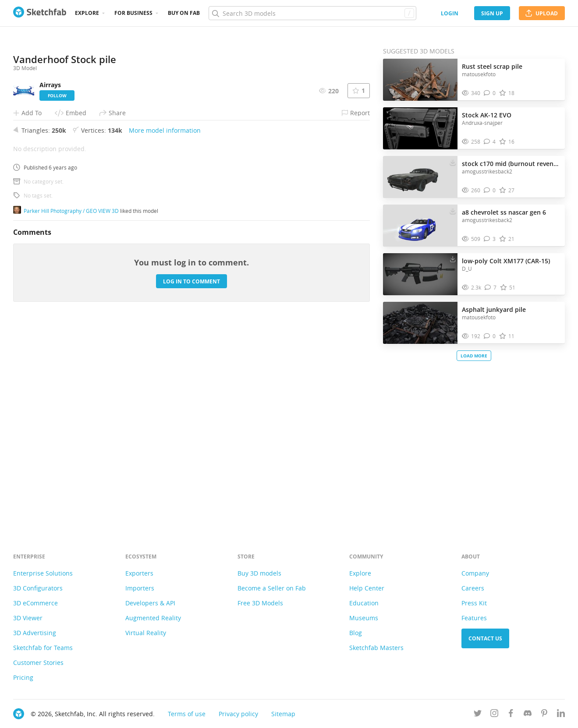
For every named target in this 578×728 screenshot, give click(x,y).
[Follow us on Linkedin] (561, 715)
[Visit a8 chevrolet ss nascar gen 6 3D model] (420, 226)
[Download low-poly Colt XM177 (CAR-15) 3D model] (453, 259)
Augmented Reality (153, 618)
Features (474, 618)
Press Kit (474, 603)
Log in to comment (191, 481)
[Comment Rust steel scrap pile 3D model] (490, 93)
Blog (356, 633)
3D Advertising (35, 633)
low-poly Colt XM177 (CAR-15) (506, 261)
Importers (140, 588)
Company (475, 573)
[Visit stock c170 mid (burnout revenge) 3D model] (420, 177)
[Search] (312, 13)
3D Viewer (28, 618)
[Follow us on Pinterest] (544, 715)
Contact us (485, 638)
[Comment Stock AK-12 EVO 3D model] (490, 142)
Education (364, 603)
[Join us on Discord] (528, 715)
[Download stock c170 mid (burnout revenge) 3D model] (453, 162)
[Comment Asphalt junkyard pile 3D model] (490, 336)
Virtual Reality (146, 633)
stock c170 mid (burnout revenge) (511, 164)
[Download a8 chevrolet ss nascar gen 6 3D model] (453, 210)
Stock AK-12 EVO (487, 115)
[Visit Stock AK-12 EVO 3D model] (420, 128)
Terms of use (187, 714)
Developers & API (150, 603)
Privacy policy (238, 714)
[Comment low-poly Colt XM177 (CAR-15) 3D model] (491, 288)
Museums (364, 618)
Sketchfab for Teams (43, 648)
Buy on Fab (184, 13)
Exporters (139, 573)
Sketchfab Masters (376, 648)
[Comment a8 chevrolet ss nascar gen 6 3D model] (490, 239)
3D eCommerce (35, 603)
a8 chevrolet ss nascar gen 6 (504, 212)
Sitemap (283, 714)
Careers (473, 588)
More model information (165, 330)
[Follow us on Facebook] (511, 715)
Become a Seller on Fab (272, 588)
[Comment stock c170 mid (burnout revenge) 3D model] (490, 190)
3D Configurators (38, 588)
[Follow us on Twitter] (478, 715)
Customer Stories (38, 663)
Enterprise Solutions (43, 573)
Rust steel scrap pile (492, 66)
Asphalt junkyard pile (494, 309)
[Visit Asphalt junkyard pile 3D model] (420, 323)
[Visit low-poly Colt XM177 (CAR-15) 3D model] (420, 274)
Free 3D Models (260, 603)
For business (133, 13)
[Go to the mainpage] (40, 13)
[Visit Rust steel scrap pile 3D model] (420, 80)
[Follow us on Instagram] (494, 715)
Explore (87, 13)
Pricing (23, 677)
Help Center (367, 588)
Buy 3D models (259, 573)
